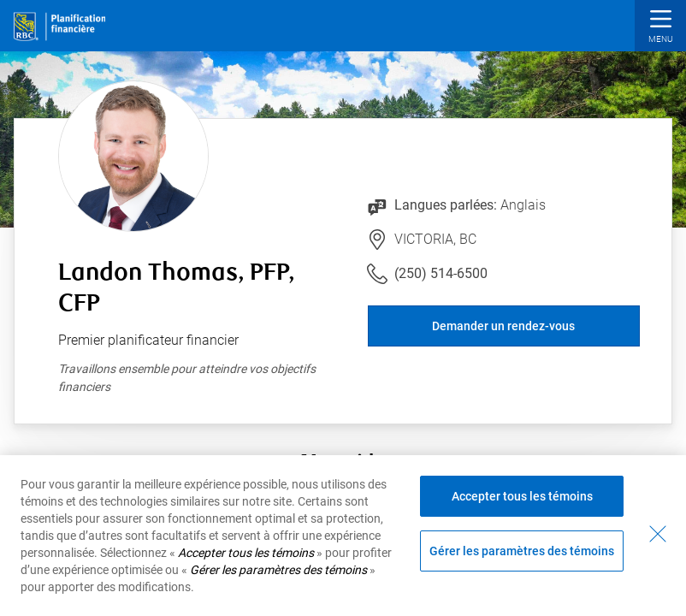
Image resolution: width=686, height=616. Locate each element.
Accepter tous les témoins (522, 496)
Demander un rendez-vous (503, 326)
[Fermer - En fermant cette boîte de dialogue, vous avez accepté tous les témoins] (658, 534)
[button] (660, 28)
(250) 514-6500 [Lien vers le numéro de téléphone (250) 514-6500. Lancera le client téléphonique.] (441, 273)
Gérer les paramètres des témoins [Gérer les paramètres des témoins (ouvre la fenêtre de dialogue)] (522, 551)
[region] (343, 536)
